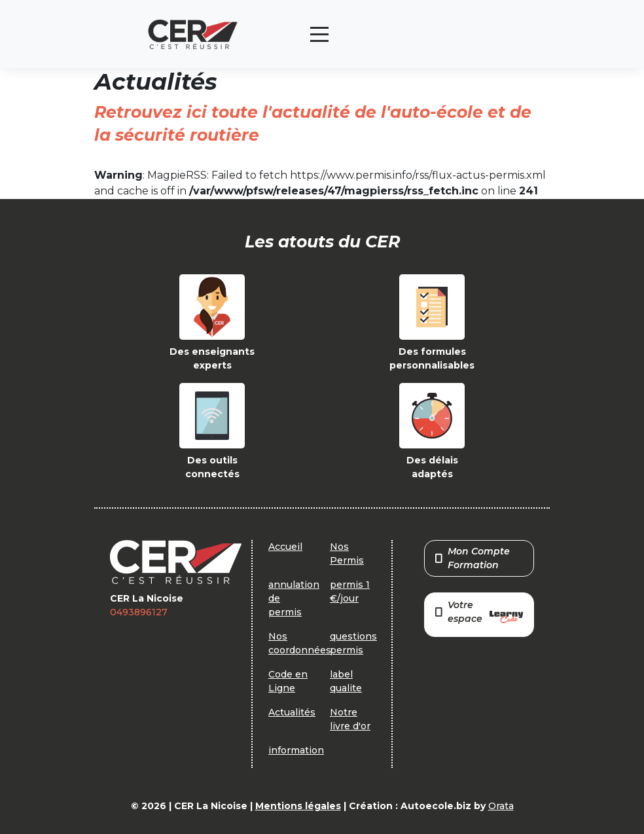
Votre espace (479, 613)
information (296, 750)
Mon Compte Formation (473, 558)
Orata (501, 806)
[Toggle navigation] (319, 34)
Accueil (285, 547)
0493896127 (139, 612)
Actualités (292, 712)
